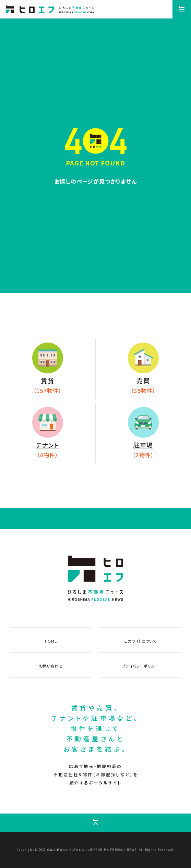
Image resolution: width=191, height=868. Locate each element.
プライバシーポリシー (140, 666)
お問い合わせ (51, 666)
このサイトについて (140, 641)
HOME (51, 641)
